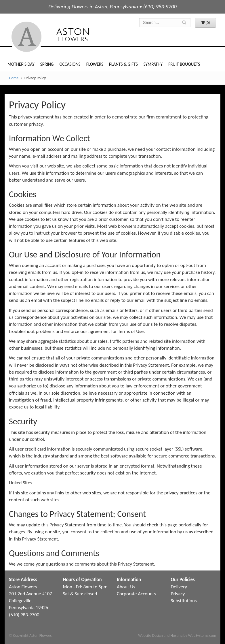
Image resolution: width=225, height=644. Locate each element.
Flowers (95, 64)
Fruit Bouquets (184, 64)
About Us (126, 587)
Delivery (179, 587)
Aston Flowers (62, 37)
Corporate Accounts (136, 594)
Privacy (178, 594)
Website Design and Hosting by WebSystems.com (177, 635)
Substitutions (184, 601)
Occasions (70, 64)
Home (14, 78)
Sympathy (153, 64)
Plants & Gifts (123, 64)
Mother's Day (21, 64)
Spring (47, 64)
